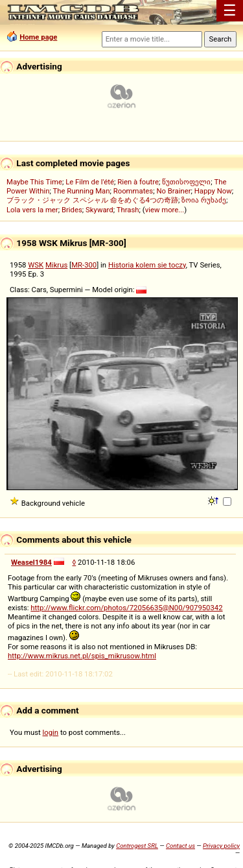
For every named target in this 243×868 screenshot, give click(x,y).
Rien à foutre (138, 182)
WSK (36, 265)
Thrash (128, 210)
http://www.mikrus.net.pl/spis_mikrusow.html (82, 656)
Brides (72, 210)
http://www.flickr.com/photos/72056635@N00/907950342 (126, 608)
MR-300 (84, 265)
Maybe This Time (34, 182)
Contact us (180, 846)
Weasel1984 (31, 562)
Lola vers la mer (32, 210)
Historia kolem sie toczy (147, 265)
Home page (38, 37)
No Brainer (173, 191)
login (51, 732)
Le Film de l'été (90, 182)
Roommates (133, 191)
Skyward (99, 210)
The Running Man (81, 191)
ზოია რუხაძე (204, 200)
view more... (165, 210)
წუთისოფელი (186, 182)
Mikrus (56, 265)
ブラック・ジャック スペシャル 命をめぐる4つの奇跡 (92, 200)
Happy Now (213, 191)
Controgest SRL (137, 846)
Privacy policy (221, 846)
